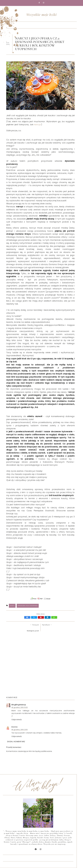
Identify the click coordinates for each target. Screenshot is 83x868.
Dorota (14, 727)
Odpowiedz (17, 720)
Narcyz (12, 606)
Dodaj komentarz (16, 742)
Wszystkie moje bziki (41, 15)
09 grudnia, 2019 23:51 (20, 730)
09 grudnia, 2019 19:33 (20, 707)
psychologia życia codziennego (28, 606)
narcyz (37, 125)
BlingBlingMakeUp (19, 705)
